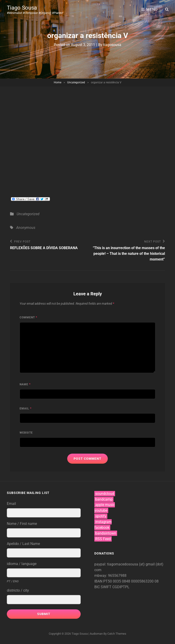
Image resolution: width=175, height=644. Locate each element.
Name (25, 384)
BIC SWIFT (103, 587)
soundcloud (105, 494)
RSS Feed (103, 539)
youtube (101, 510)
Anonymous (26, 228)
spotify (101, 516)
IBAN (99, 581)
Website (26, 433)
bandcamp (104, 499)
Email (26, 409)
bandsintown (106, 533)
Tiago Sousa (22, 8)
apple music (105, 505)
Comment (28, 317)
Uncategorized (76, 82)
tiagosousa (112, 45)
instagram (103, 522)
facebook (102, 528)
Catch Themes (117, 634)
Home (58, 82)
